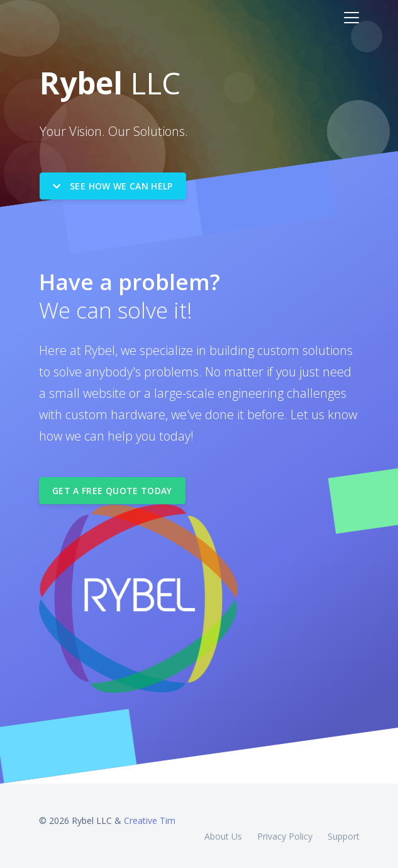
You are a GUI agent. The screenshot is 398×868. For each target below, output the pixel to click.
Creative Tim (150, 813)
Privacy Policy (285, 829)
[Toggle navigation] (351, 18)
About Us (223, 829)
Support (344, 829)
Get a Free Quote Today (112, 483)
